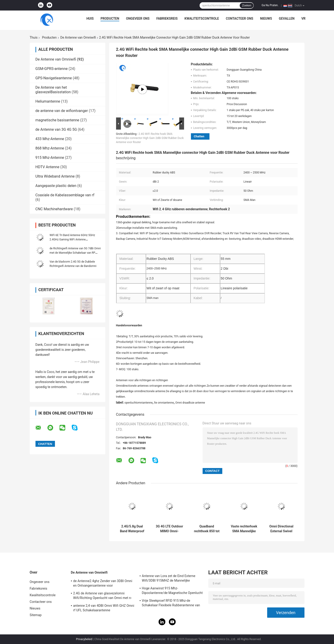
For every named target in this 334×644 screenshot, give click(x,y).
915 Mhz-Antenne (50, 158)
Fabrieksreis (167, 19)
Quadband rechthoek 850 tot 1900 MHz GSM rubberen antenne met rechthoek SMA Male (207, 529)
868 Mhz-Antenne (50, 148)
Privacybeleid (84, 639)
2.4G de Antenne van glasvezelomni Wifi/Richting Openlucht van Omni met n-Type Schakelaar (103, 596)
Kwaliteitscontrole (202, 19)
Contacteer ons (239, 19)
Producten (110, 19)
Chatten (199, 136)
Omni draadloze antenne (190, 403)
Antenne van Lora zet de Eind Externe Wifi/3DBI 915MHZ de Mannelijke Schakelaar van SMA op (169, 579)
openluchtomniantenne (139, 403)
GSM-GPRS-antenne (52, 69)
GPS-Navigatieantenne (54, 78)
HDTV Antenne (48, 167)
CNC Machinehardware (54, 209)
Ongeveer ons (138, 19)
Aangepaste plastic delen (56, 186)
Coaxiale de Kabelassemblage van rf (65, 195)
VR (303, 19)
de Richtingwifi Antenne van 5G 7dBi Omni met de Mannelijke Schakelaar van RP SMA (75, 253)
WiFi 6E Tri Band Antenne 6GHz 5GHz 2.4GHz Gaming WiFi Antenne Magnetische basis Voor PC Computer (73, 240)
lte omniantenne (164, 403)
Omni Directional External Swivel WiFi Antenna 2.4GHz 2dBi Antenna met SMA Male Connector (281, 529)
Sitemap (36, 615)
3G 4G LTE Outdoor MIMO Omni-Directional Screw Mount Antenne (169, 529)
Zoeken (247, 5)
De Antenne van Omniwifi (78, 37)
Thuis (34, 37)
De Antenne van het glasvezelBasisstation (53, 90)
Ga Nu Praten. (270, 5)
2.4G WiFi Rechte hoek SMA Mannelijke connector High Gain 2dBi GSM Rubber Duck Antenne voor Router (150, 138)
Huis (90, 19)
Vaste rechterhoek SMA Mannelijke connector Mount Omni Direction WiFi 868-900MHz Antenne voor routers (244, 529)
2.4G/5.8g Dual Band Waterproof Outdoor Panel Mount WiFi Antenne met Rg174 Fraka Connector (132, 529)
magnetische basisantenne (57, 120)
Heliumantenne (48, 101)
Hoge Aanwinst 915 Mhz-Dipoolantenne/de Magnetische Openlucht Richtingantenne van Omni (172, 591)
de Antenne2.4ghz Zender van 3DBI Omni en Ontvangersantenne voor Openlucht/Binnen (103, 584)
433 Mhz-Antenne (50, 139)
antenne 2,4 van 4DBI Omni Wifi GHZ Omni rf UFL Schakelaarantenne (104, 608)
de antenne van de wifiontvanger (62, 111)
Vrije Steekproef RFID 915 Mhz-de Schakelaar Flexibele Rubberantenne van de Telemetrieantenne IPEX (171, 604)
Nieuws (266, 19)
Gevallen (287, 19)
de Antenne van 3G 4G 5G (56, 129)
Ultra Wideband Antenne (55, 176)
